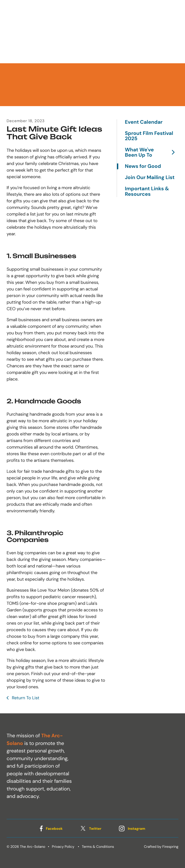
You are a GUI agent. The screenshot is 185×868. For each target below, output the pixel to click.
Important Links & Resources (147, 191)
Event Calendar (144, 122)
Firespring (170, 847)
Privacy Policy (63, 847)
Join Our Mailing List (150, 178)
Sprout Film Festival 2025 (149, 136)
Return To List (25, 698)
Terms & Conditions (98, 847)
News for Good (143, 166)
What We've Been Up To (152, 153)
